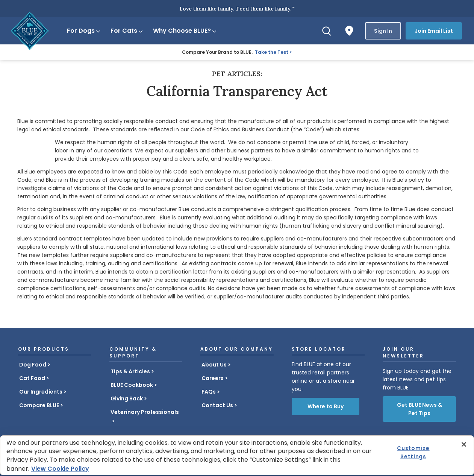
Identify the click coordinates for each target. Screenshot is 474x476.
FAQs (209, 392)
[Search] (327, 31)
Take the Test (272, 52)
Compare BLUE (39, 405)
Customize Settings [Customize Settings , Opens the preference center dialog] (413, 452)
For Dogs (84, 31)
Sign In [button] (383, 31)
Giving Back (127, 398)
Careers (213, 378)
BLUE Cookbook (132, 385)
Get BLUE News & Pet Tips (419, 409)
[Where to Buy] (349, 31)
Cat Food (32, 378)
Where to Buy (326, 406)
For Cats (127, 31)
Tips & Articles (130, 371)
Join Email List (434, 31)
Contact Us (217, 405)
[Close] (464, 444)
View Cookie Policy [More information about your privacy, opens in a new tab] (60, 469)
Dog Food (33, 365)
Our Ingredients (41, 392)
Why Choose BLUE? (185, 31)
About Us (214, 365)
